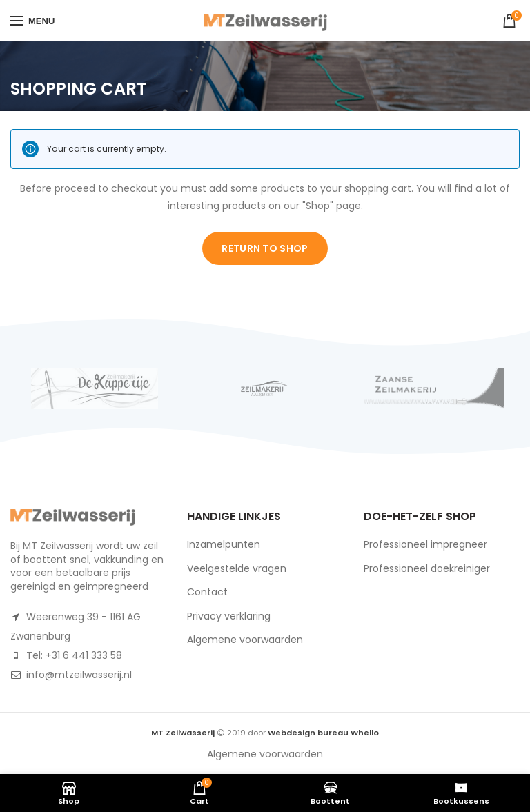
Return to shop (265, 248)
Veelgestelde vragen (237, 568)
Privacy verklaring (229, 616)
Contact (207, 592)
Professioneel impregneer (425, 544)
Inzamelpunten (224, 544)
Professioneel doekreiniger (427, 568)
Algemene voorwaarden (245, 640)
